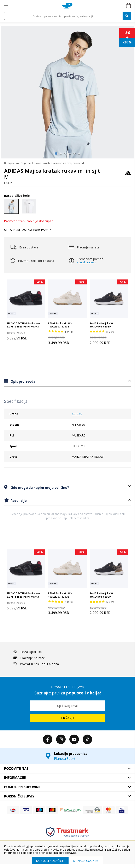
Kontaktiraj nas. (87, 262)
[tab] (67, 381)
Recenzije (18, 501)
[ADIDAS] (128, 175)
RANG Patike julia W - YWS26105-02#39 (102, 325)
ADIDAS (77, 414)
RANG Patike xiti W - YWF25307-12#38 (60, 325)
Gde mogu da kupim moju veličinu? (39, 488)
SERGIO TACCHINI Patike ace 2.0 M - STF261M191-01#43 (23, 325)
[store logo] (67, 6)
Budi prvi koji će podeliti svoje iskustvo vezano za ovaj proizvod (44, 163)
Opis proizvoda (23, 381)
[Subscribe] (67, 718)
